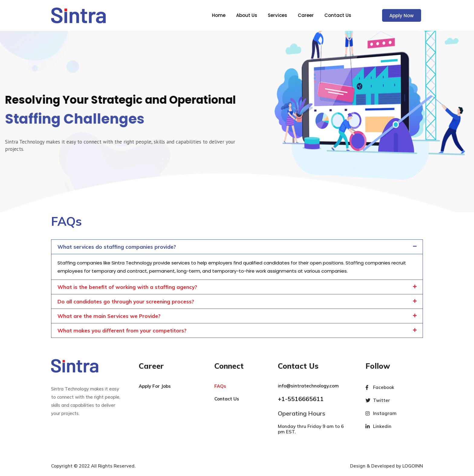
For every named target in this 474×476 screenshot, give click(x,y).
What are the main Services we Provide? (109, 316)
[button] (237, 247)
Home (219, 15)
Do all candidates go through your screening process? (126, 301)
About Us (247, 15)
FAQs (220, 386)
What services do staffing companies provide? (117, 247)
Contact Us (338, 15)
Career (306, 15)
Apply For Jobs (155, 386)
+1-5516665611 (301, 399)
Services (278, 15)
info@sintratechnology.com (308, 386)
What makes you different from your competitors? (122, 330)
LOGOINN (413, 466)
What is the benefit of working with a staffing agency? (127, 287)
